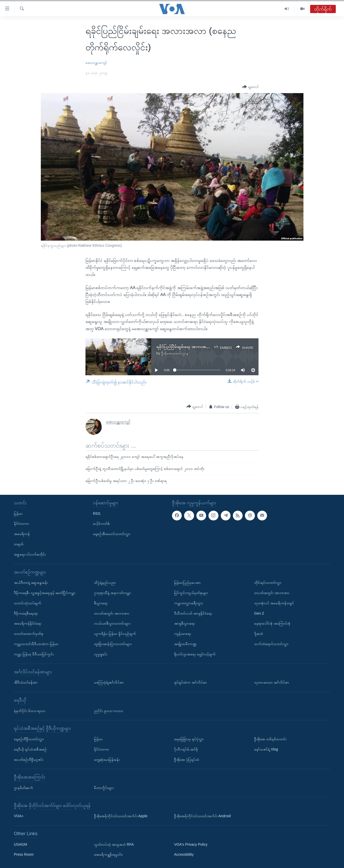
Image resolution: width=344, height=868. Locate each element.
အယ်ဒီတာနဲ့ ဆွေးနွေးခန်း (31, 583)
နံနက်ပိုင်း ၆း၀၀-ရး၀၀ (30, 711)
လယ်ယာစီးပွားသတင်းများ (112, 623)
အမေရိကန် (22, 534)
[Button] (250, 87)
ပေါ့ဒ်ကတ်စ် (101, 524)
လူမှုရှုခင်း (101, 654)
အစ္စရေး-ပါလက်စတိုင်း (30, 554)
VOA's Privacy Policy (191, 844)
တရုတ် (19, 544)
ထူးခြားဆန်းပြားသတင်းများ (113, 644)
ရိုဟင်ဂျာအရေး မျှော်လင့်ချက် (195, 654)
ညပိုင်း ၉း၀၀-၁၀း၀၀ (109, 711)
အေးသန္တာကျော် (96, 63)
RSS (97, 514)
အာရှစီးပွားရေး (184, 623)
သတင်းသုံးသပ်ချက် (28, 603)
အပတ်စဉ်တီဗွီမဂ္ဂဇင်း (29, 759)
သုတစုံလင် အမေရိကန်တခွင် (274, 603)
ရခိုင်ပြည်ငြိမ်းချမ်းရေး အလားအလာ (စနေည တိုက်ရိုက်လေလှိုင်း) (207, 347)
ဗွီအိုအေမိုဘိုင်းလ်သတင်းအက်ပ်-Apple (121, 816)
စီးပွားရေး (101, 603)
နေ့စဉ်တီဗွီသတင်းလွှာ (29, 739)
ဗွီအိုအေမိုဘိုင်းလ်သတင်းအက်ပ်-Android (202, 816)
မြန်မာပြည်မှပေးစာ (187, 583)
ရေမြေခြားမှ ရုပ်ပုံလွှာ (189, 739)
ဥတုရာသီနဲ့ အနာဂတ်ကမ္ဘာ (112, 593)
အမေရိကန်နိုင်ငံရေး (28, 623)
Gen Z (259, 613)
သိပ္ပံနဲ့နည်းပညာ (105, 583)
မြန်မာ (18, 514)
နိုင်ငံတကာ (21, 524)
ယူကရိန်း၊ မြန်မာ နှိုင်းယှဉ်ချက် (115, 634)
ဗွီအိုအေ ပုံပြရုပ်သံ (187, 759)
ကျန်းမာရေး (183, 634)
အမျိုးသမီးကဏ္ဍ (185, 644)
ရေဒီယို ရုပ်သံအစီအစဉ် (30, 749)
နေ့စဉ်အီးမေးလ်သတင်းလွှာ (112, 534)
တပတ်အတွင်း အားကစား (112, 613)
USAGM (20, 844)
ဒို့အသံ (259, 634)
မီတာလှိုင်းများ (104, 788)
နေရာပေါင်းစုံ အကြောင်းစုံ (272, 623)
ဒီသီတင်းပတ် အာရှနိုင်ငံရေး (193, 613)
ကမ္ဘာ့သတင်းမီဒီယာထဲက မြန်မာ (36, 644)
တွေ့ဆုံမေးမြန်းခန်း (107, 759)
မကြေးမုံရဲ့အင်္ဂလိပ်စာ (109, 682)
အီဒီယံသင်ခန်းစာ (26, 682)
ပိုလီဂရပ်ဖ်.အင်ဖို (186, 749)
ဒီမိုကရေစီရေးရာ (26, 613)
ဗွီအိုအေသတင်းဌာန (175, 353)
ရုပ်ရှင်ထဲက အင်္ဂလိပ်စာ (190, 682)
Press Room (24, 855)
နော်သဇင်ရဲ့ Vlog (266, 749)
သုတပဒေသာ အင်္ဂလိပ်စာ (272, 682)
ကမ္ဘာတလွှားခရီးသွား (189, 603)
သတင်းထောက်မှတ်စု (29, 634)
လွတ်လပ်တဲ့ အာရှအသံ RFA (114, 844)
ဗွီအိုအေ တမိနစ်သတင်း (270, 739)
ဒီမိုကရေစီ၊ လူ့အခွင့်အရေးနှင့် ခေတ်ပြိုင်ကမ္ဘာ (45, 593)
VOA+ (19, 816)
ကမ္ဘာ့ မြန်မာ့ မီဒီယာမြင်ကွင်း (34, 654)
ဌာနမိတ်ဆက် (23, 788)
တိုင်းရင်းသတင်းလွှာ (268, 583)
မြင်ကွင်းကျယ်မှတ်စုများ (191, 593)
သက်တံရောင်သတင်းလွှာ (271, 644)
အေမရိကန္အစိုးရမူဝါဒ (108, 855)
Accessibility (184, 855)
